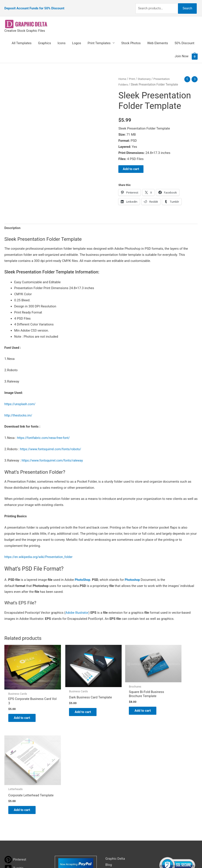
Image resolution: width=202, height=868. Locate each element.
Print (132, 73)
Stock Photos (131, 38)
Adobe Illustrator (77, 608)
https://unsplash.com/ (21, 399)
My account (114, 782)
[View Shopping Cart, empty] (195, 51)
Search (186, 5)
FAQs (109, 776)
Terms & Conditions (120, 800)
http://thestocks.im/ (19, 410)
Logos (77, 38)
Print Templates (99, 38)
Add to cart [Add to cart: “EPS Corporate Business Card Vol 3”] (25, 704)
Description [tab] (13, 223)
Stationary (145, 73)
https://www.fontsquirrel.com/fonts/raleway (54, 455)
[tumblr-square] (14, 767)
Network (138, 856)
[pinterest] (15, 758)
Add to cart (131, 164)
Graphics (44, 38)
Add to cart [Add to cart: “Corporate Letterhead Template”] (174, 708)
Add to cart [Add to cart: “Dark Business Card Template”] (75, 702)
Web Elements (158, 38)
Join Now (182, 51)
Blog (109, 764)
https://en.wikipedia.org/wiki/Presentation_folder (40, 552)
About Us (112, 770)
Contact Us (114, 788)
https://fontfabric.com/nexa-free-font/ (45, 433)
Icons (61, 38)
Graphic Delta (115, 757)
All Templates (22, 38)
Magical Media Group (180, 856)
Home (122, 73)
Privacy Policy (116, 794)
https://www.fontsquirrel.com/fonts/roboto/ (52, 444)
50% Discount (184, 38)
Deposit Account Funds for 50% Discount (34, 5)
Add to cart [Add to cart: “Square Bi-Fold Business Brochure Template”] (124, 699)
